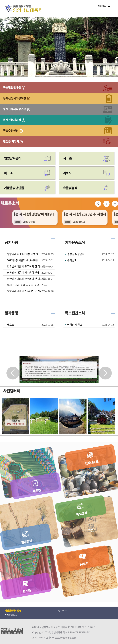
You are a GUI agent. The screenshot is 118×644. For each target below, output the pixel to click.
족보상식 (84, 517)
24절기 (86, 567)
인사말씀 (62, 611)
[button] (105, 373)
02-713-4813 (88, 627)
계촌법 (33, 490)
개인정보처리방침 (13, 610)
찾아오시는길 (11, 615)
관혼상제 (25, 540)
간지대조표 (92, 467)
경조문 (25, 589)
